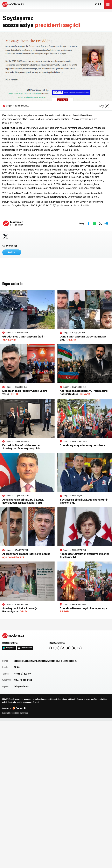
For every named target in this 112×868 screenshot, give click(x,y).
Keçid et (12, 252)
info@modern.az (22, 686)
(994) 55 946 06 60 (23, 680)
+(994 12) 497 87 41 (23, 674)
